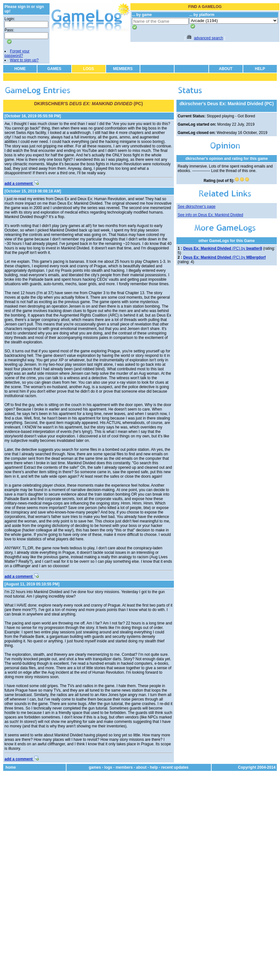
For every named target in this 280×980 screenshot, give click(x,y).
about (141, 767)
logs (108, 767)
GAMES (54, 69)
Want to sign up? (24, 60)
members (124, 767)
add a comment (22, 184)
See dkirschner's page (197, 207)
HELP (260, 69)
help (154, 767)
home (11, 767)
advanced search (209, 38)
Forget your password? (17, 53)
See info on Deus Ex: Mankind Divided (210, 215)
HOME (20, 69)
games (95, 767)
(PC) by (223, 248)
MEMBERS (123, 69)
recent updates (175, 767)
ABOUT (226, 69)
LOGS (89, 69)
